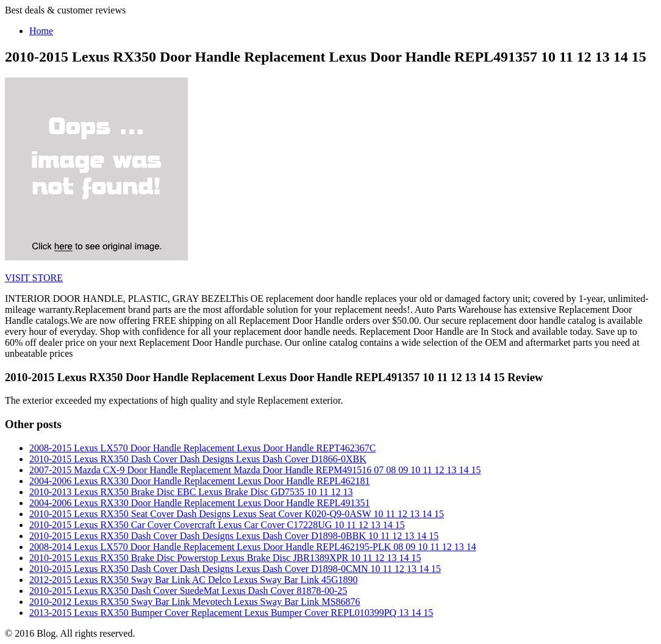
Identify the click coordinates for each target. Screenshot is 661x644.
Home (41, 31)
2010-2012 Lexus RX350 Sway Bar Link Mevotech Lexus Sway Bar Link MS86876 (195, 602)
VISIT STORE (34, 278)
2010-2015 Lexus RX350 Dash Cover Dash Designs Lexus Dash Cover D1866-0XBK (198, 459)
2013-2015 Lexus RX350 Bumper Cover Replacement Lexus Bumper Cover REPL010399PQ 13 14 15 (231, 613)
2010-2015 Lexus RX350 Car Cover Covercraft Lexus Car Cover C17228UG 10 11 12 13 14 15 (217, 525)
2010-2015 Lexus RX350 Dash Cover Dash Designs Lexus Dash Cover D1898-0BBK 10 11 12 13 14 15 (234, 536)
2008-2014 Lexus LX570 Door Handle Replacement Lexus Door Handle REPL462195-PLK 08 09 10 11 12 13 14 (253, 547)
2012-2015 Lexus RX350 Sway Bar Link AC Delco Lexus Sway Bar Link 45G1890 (194, 580)
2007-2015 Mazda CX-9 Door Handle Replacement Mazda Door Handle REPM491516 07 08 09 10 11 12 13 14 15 (255, 470)
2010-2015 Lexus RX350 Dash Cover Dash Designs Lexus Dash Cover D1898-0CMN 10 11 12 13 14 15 (235, 569)
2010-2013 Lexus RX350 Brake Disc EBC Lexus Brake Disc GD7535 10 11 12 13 (191, 492)
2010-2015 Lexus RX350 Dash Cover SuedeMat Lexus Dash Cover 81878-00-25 (188, 591)
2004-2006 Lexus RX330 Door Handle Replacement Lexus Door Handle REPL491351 (200, 503)
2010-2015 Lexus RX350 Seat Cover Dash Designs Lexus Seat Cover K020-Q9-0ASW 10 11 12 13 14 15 (237, 514)
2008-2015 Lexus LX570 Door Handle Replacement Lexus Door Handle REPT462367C (202, 448)
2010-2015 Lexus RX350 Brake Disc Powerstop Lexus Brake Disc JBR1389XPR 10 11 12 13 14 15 (225, 558)
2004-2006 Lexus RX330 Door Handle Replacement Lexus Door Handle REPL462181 (200, 481)
